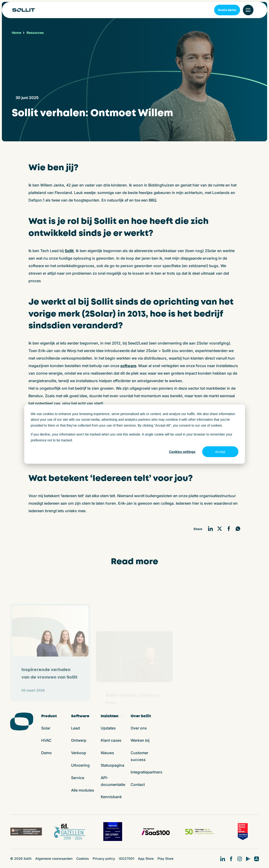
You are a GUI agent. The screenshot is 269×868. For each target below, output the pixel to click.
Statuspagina (112, 765)
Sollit (69, 251)
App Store (146, 858)
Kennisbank (111, 797)
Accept (220, 452)
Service (78, 778)
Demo (46, 753)
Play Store (165, 858)
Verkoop (79, 753)
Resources (35, 33)
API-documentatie (113, 781)
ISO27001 (126, 858)
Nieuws (107, 753)
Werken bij (140, 740)
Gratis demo (227, 10)
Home (16, 33)
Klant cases (111, 740)
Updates (108, 728)
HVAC (46, 740)
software (128, 366)
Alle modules (83, 790)
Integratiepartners (147, 772)
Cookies (83, 858)
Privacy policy (104, 858)
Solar (46, 728)
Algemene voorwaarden (54, 858)
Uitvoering (80, 765)
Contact (138, 785)
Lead (75, 728)
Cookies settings (182, 452)
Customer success (139, 756)
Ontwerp (79, 740)
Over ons (139, 728)
